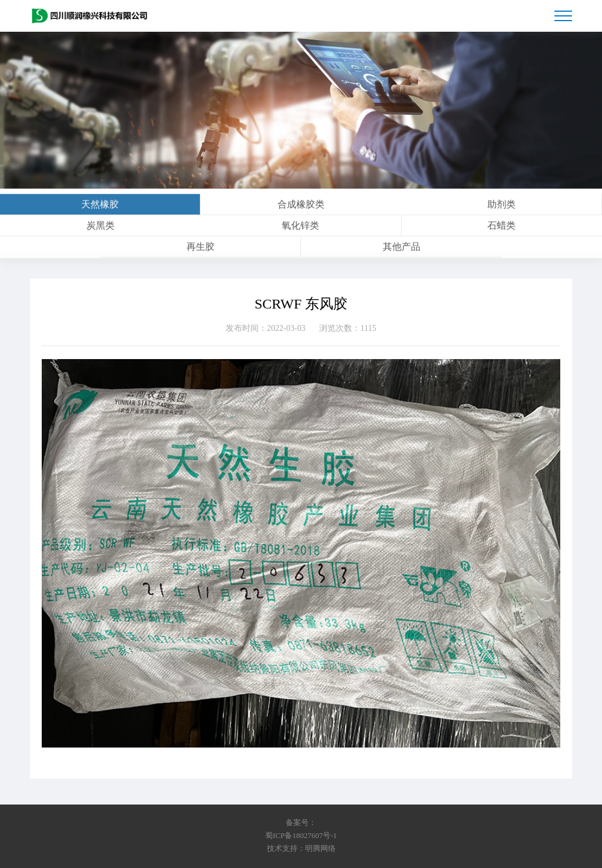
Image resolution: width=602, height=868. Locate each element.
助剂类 (501, 207)
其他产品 (402, 249)
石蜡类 (501, 228)
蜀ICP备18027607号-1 (301, 835)
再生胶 (200, 249)
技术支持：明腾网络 (301, 848)
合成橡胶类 (301, 207)
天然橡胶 (100, 207)
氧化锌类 (300, 228)
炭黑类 (101, 228)
